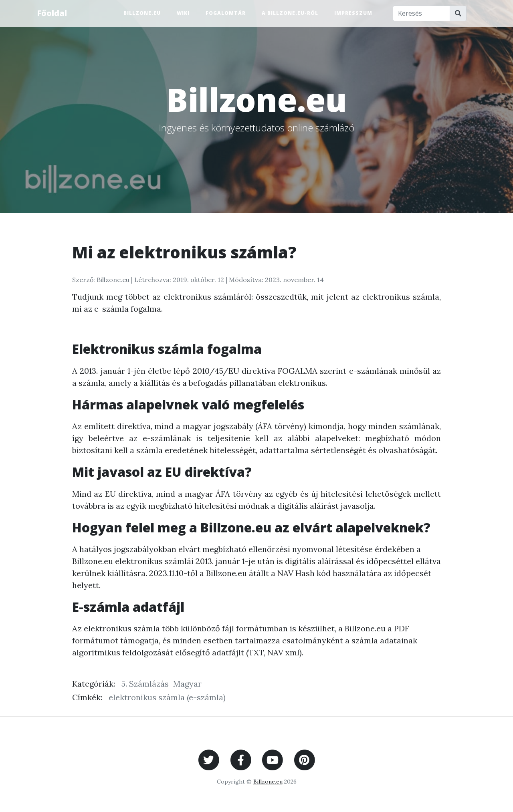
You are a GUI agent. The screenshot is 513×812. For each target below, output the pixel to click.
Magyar (187, 684)
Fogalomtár (226, 13)
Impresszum (353, 13)
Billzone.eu (142, 13)
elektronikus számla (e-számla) (167, 697)
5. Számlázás (145, 684)
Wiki (183, 13)
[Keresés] (422, 13)
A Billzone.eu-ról (290, 13)
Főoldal (52, 13)
